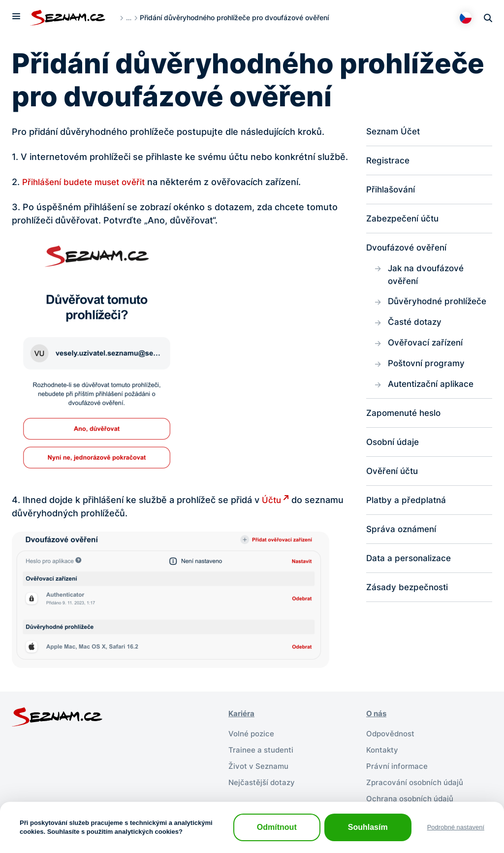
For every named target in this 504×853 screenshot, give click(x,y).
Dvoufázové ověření (409, 250)
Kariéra (242, 713)
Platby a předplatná (407, 508)
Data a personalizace (410, 567)
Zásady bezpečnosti (409, 597)
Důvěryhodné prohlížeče (440, 305)
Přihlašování (392, 191)
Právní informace (398, 764)
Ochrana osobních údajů (412, 796)
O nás (377, 713)
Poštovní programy (428, 369)
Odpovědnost (392, 733)
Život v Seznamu (260, 764)
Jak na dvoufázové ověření (428, 278)
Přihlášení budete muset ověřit (88, 182)
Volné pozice (252, 733)
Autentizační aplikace (433, 390)
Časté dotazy (416, 327)
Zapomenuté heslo (406, 420)
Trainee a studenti (262, 749)
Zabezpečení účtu (405, 220)
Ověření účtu (394, 479)
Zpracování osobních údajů (418, 780)
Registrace (389, 161)
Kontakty (383, 749)
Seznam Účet (395, 132)
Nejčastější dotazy (263, 780)
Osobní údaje (394, 449)
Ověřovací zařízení (427, 348)
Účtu (272, 500)
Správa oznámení (403, 538)
